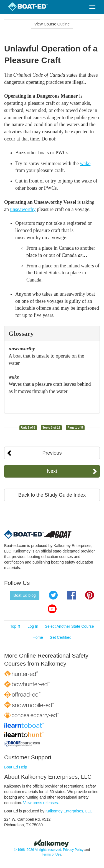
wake (85, 163)
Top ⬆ (16, 626)
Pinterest (90, 595)
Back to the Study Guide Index (52, 495)
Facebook (72, 595)
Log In (33, 626)
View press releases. (41, 803)
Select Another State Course (69, 626)
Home (38, 637)
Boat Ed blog (25, 595)
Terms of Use (52, 854)
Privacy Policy (73, 850)
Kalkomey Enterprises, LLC (69, 811)
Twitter (53, 595)
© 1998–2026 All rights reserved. (38, 850)
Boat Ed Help (16, 767)
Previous (52, 453)
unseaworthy (23, 209)
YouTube (52, 609)
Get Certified (61, 637)
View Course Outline (52, 24)
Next (52, 471)
